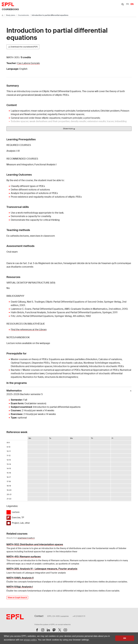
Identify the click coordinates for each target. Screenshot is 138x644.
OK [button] (125, 638)
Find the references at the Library (29, 330)
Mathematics (68, 393)
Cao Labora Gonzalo (29, 63)
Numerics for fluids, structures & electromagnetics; (51, 377)
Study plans (11, 15)
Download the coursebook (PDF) (23, 47)
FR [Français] (127, 4)
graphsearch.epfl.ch (26, 538)
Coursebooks (10, 9)
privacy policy (30, 640)
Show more (69, 129)
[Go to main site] (3, 15)
